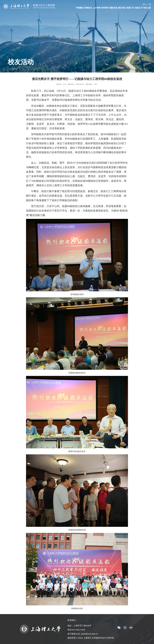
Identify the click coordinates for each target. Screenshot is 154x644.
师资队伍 (88, 6)
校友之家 (147, 6)
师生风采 (122, 6)
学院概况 (80, 6)
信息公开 (139, 6)
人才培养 (97, 6)
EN (144, 3)
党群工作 (130, 6)
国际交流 (113, 6)
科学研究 (105, 6)
